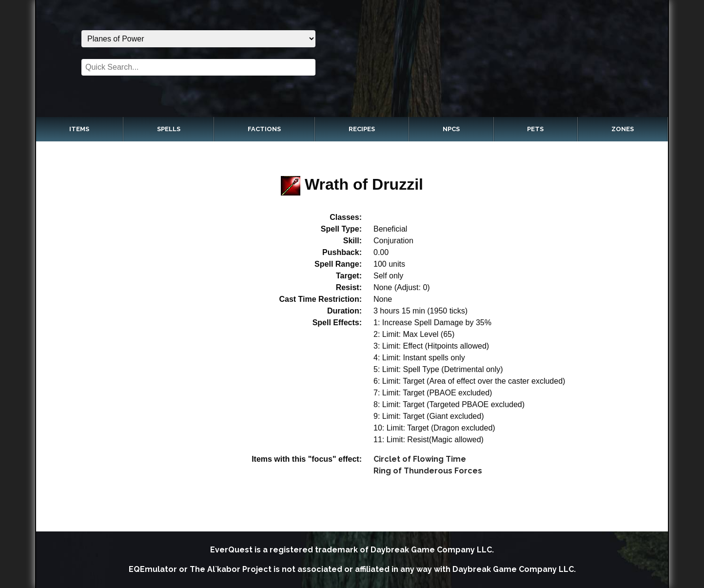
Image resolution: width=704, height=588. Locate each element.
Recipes (362, 129)
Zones (623, 129)
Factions (264, 129)
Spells (169, 129)
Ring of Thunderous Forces (428, 471)
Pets (535, 129)
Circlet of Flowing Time (420, 459)
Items (79, 129)
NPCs (451, 129)
